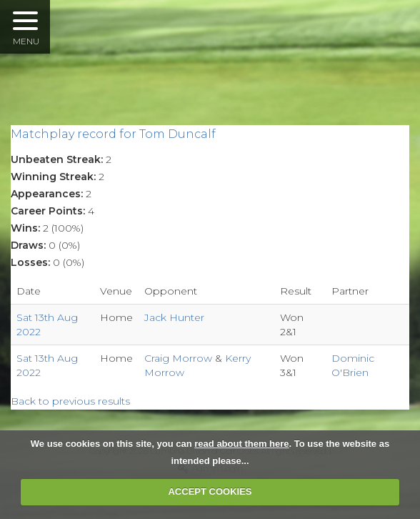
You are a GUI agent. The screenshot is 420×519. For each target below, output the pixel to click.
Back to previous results (70, 401)
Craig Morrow (180, 358)
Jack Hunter (174, 317)
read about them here (241, 444)
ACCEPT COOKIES (210, 491)
